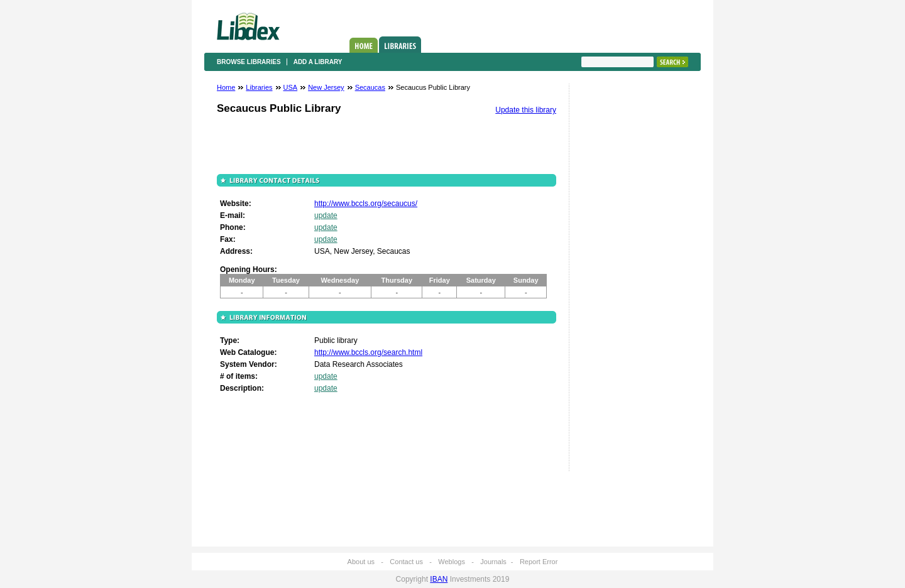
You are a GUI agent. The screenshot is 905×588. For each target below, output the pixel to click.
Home (364, 45)
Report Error (539, 562)
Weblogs (452, 562)
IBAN (439, 579)
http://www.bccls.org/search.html (368, 352)
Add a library (318, 62)
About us (361, 562)
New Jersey (326, 87)
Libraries (400, 45)
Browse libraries (249, 62)
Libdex (248, 26)
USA (291, 87)
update (326, 215)
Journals (493, 562)
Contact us (406, 562)
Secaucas (370, 87)
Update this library (526, 110)
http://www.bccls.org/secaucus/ (366, 204)
